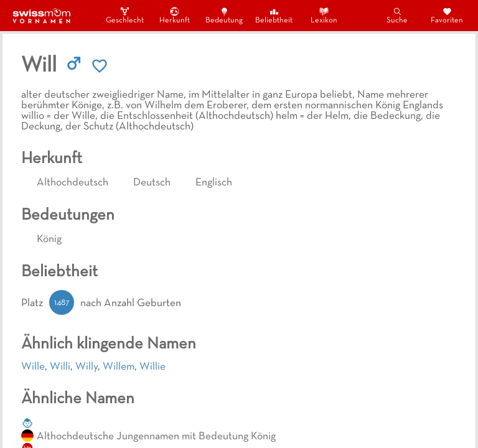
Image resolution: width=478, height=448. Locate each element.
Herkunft (175, 15)
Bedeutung (224, 15)
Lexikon (324, 15)
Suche (397, 15)
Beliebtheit (274, 15)
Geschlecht (124, 15)
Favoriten (447, 15)
